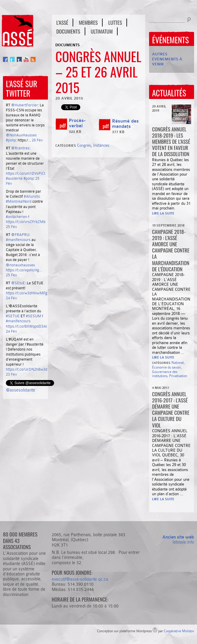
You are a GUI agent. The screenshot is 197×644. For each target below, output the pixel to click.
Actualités (169, 93)
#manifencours (18, 240)
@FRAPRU (20, 235)
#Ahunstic (32, 196)
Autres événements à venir (167, 59)
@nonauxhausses (20, 265)
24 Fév (11, 298)
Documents (68, 31)
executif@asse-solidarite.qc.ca (80, 579)
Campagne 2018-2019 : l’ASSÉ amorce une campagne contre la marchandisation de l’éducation (171, 250)
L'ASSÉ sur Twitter (21, 89)
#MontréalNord (19, 201)
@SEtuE (18, 283)
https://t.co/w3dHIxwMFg (27, 293)
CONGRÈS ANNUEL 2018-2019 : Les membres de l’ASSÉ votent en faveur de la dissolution (171, 141)
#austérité (14, 178)
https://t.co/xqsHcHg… (24, 270)
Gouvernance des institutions (165, 374)
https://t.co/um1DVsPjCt (26, 173)
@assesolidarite (21, 390)
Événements (170, 40)
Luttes (115, 22)
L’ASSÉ (62, 22)
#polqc (11, 140)
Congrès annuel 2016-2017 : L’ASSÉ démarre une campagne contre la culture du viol (171, 409)
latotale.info (183, 542)
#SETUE (13, 316)
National (178, 363)
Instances (101, 145)
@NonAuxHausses (21, 135)
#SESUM (34, 316)
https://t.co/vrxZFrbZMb (26, 222)
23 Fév (11, 374)
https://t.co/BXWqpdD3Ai (26, 326)
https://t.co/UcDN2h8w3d (27, 369)
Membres (88, 22)
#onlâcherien (17, 217)
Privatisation (178, 376)
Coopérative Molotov (179, 631)
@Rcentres (20, 148)
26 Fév (37, 140)
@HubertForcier (25, 105)
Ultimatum (102, 31)
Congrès (84, 145)
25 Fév (11, 227)
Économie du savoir (166, 367)
